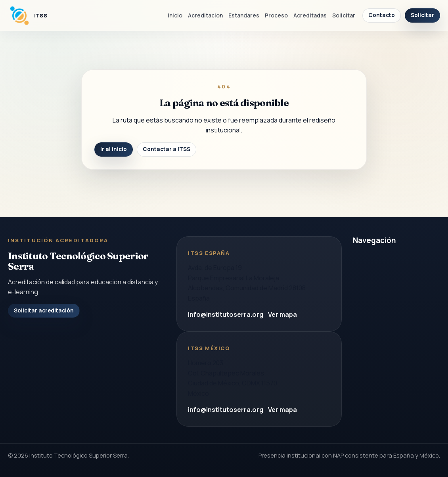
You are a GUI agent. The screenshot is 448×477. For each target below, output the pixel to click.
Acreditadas (310, 15)
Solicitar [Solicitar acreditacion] (422, 15)
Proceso (276, 15)
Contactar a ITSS (167, 149)
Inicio (175, 15)
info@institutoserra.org (226, 314)
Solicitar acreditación (44, 310)
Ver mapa (282, 314)
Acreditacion (205, 15)
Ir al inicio (114, 149)
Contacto (382, 15)
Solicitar (344, 15)
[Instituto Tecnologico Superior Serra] (28, 15)
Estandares (244, 15)
